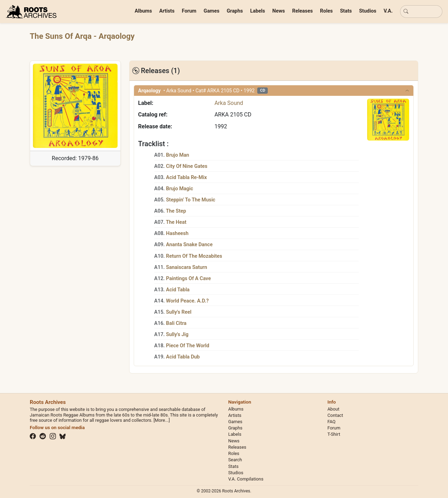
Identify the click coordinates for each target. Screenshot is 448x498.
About (334, 409)
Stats (346, 11)
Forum (189, 11)
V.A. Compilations (246, 479)
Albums (143, 11)
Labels (258, 11)
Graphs (235, 11)
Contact (335, 415)
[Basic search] (421, 12)
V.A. (388, 11)
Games (212, 11)
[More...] (162, 420)
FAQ (332, 422)
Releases (303, 11)
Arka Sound (229, 103)
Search (235, 460)
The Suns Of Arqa (62, 36)
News (279, 11)
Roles (326, 11)
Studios (368, 11)
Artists (167, 11)
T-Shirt (334, 434)
